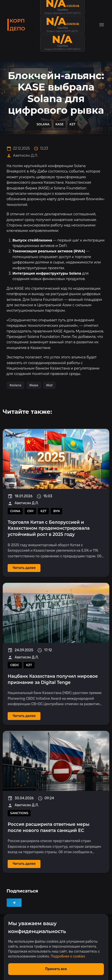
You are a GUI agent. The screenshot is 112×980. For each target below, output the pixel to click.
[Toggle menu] (102, 25)
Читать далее (24, 568)
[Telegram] (14, 903)
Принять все (56, 969)
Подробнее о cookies (68, 956)
